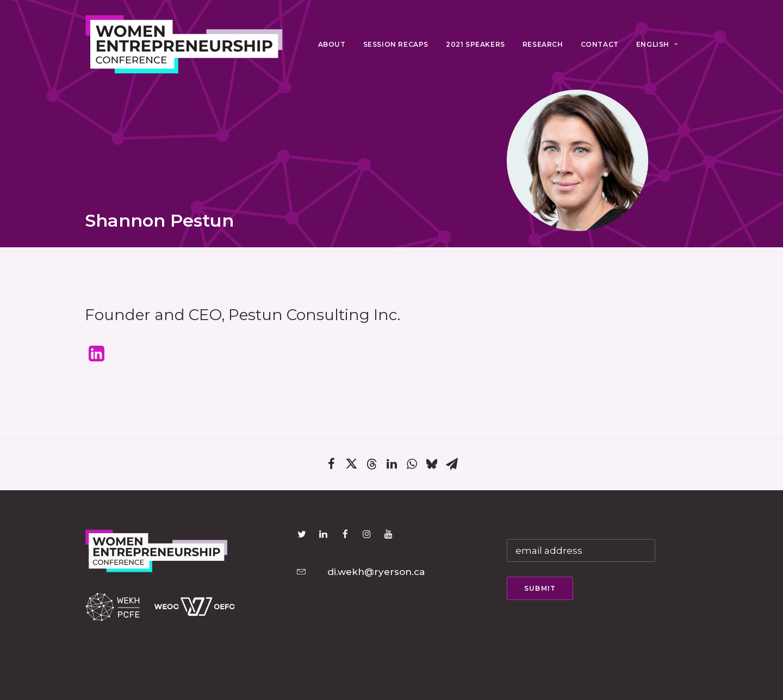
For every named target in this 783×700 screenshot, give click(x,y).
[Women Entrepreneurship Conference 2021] (184, 45)
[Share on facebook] (331, 467)
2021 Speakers (476, 44)
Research (543, 44)
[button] (97, 358)
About (332, 44)
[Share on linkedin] (392, 467)
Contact (600, 44)
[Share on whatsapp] (412, 467)
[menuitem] (332, 45)
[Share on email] (452, 467)
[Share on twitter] (352, 467)
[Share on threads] (372, 467)
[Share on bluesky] (432, 467)
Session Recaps (396, 44)
